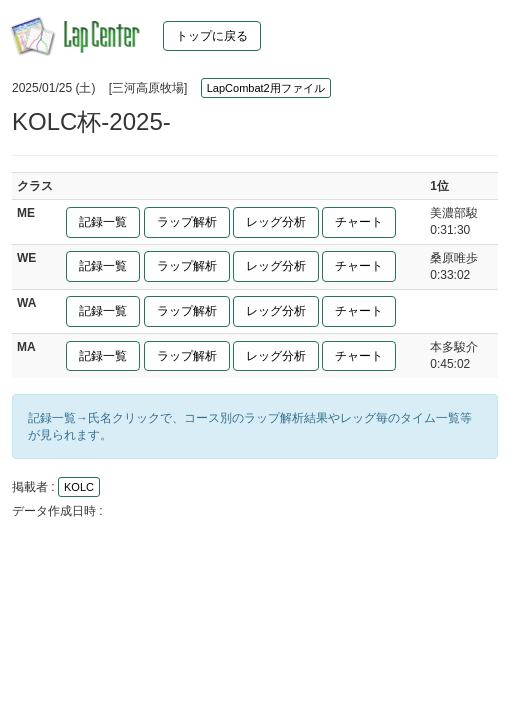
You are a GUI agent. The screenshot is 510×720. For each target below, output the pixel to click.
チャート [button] (359, 222)
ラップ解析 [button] (187, 222)
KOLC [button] (79, 487)
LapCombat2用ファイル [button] (266, 88)
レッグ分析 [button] (276, 222)
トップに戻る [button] (212, 36)
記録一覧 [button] (103, 222)
